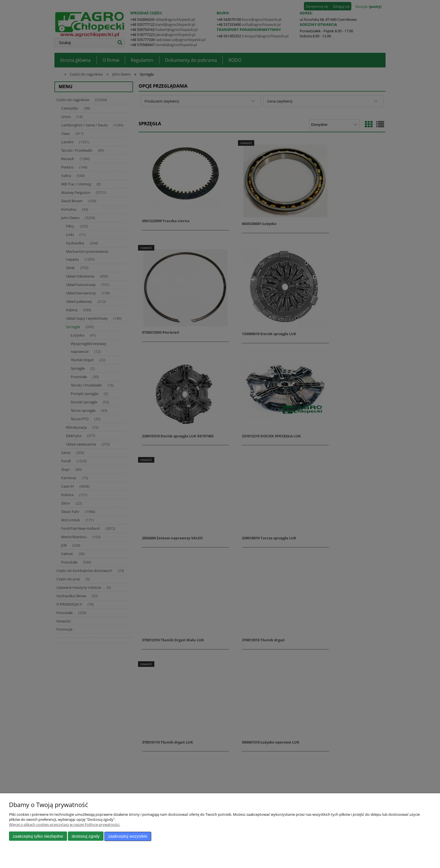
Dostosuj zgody (86, 836)
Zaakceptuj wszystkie (128, 836)
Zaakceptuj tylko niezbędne (38, 836)
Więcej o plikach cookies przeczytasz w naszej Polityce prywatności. (65, 825)
